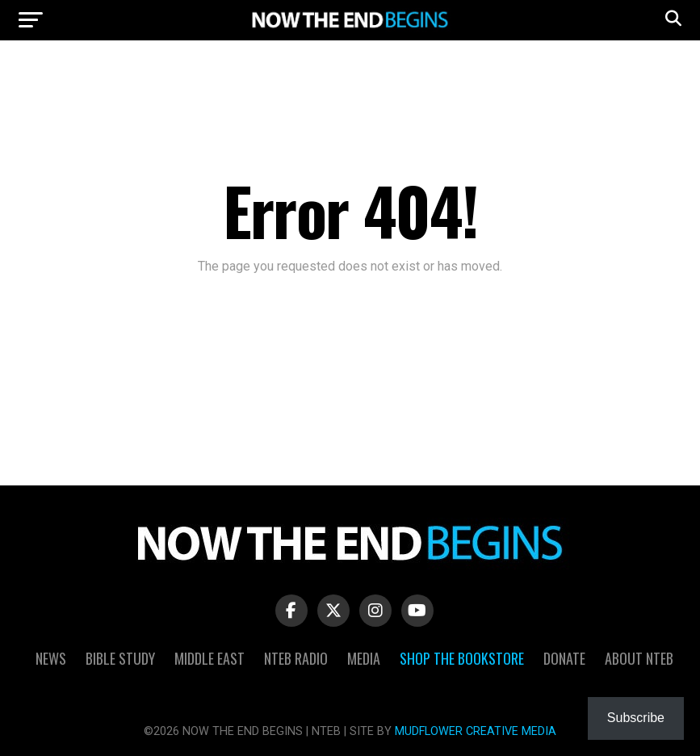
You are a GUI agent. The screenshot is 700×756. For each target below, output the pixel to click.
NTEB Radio (296, 658)
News (51, 658)
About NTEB (639, 658)
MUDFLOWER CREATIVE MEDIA (476, 731)
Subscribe (636, 718)
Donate (564, 658)
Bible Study (120, 658)
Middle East (210, 658)
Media (364, 658)
